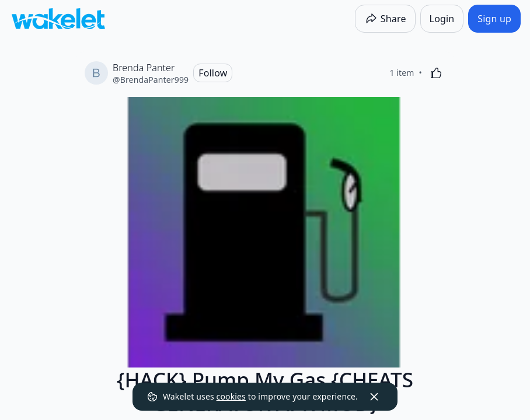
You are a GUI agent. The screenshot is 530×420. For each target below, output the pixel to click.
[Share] (385, 19)
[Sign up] (494, 19)
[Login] (442, 19)
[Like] (436, 73)
